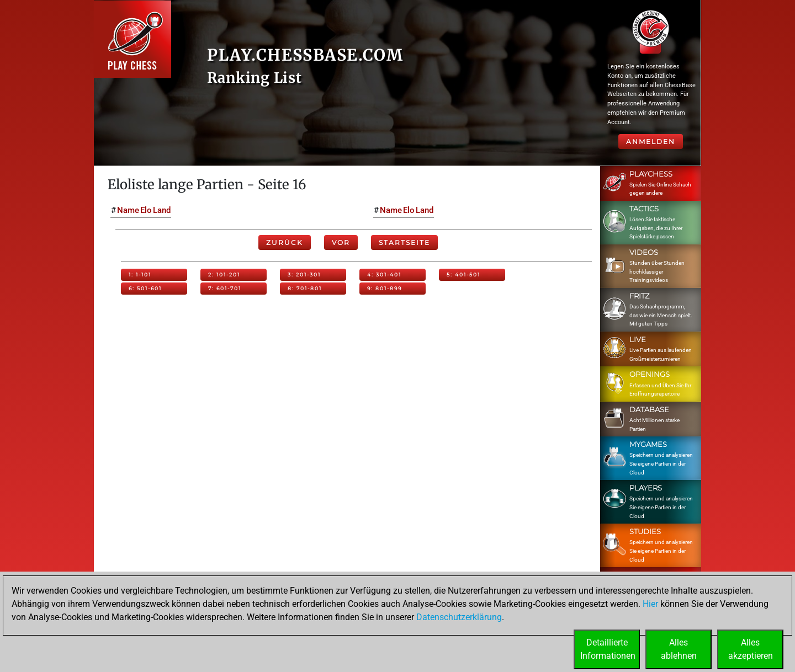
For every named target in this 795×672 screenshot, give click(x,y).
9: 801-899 (385, 288)
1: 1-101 (140, 274)
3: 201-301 (304, 274)
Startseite (404, 242)
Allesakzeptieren (751, 649)
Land (162, 210)
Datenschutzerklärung (459, 617)
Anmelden (651, 142)
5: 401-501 (463, 274)
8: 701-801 (305, 288)
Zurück (285, 242)
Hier (650, 604)
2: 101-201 (224, 274)
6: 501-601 (145, 288)
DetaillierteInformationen (608, 649)
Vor (341, 242)
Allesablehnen (679, 649)
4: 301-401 (384, 274)
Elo (146, 210)
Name (128, 210)
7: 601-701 (225, 288)
